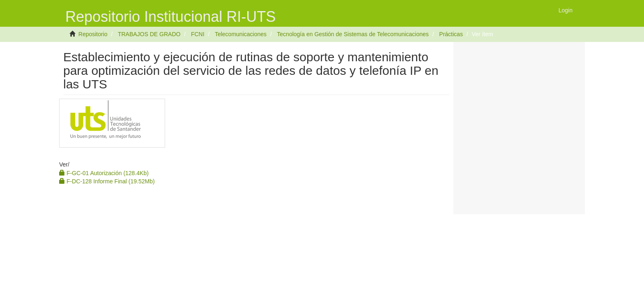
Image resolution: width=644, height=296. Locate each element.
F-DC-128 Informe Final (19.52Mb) (107, 181)
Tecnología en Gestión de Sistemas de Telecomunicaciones (353, 34)
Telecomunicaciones (241, 34)
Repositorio (93, 34)
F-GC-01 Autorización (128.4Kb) (104, 173)
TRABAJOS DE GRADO (149, 34)
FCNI (198, 34)
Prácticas (451, 34)
